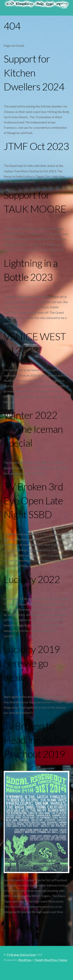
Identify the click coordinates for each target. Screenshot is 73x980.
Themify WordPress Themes (51, 960)
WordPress (25, 960)
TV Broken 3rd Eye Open (21, 955)
